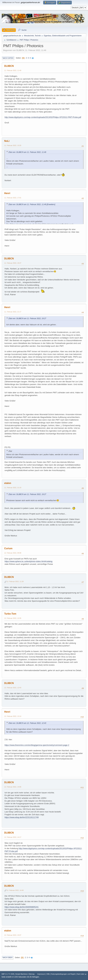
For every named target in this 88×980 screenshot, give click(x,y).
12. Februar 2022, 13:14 (13, 716)
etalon (8, 483)
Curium (8, 548)
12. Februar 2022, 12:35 (13, 618)
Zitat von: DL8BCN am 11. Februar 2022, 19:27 (27, 318)
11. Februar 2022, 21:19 (13, 488)
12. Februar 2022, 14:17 (13, 837)
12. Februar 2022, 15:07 (13, 935)
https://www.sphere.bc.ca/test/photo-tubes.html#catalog (28, 561)
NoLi (7, 141)
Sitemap (32, 974)
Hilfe (48, 974)
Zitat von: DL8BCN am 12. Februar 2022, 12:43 (27, 723)
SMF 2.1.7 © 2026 (8, 974)
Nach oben (8, 958)
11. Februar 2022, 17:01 (13, 198)
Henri (7, 193)
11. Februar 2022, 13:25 (13, 145)
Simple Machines (21, 974)
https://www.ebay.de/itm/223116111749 (22, 817)
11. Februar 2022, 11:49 (13, 70)
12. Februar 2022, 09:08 (13, 553)
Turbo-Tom (10, 614)
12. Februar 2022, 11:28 (15, 582)
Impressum (41, 974)
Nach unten (8, 58)
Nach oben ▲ (82, 974)
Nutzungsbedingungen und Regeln (63, 974)
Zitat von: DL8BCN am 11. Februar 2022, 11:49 (27, 152)
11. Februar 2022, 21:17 (13, 312)
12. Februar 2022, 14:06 (13, 787)
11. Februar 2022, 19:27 (13, 263)
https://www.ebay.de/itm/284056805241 (22, 907)
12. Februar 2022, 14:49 (15, 890)
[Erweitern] (51, 204)
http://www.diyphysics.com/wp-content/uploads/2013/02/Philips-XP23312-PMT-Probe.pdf (43, 117)
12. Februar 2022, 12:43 (13, 688)
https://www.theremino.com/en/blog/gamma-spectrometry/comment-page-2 (37, 745)
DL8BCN (9, 66)
